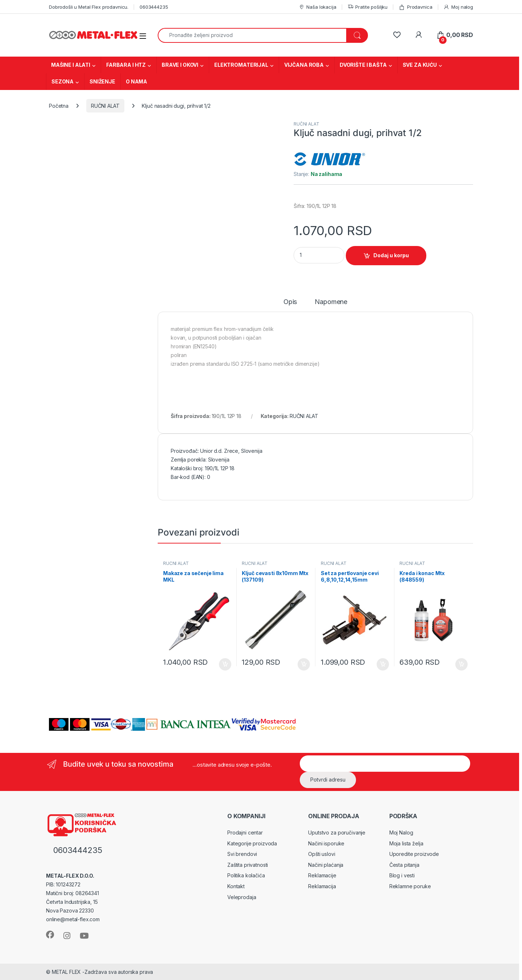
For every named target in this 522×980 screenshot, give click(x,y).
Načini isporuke (326, 843)
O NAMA (136, 81)
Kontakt (236, 886)
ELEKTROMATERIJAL (241, 65)
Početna (59, 106)
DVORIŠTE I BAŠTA (363, 65)
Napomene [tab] (331, 302)
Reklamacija (322, 886)
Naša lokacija (318, 7)
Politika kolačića (246, 875)
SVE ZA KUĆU (420, 65)
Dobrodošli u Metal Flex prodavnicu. (89, 7)
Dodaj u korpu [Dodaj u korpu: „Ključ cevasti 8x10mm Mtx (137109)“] (304, 664)
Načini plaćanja (326, 865)
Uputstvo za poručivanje (337, 833)
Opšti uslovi (322, 854)
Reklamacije (322, 875)
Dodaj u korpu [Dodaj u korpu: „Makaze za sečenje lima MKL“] (225, 664)
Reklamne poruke (410, 886)
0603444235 (154, 7)
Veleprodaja (242, 897)
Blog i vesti (402, 875)
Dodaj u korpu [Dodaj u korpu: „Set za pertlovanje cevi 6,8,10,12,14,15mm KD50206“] (383, 664)
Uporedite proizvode (414, 854)
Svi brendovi (242, 854)
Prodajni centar (245, 833)
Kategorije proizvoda (252, 843)
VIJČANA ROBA (304, 65)
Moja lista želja (406, 843)
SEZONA (63, 81)
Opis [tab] (290, 302)
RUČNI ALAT (105, 106)
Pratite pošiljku (368, 7)
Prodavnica (415, 7)
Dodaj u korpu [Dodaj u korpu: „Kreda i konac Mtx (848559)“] (461, 664)
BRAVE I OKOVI (180, 65)
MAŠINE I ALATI (71, 65)
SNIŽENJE (102, 81)
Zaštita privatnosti (248, 865)
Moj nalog (458, 7)
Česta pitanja (404, 865)
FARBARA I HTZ (126, 65)
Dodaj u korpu (391, 255)
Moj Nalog (401, 833)
